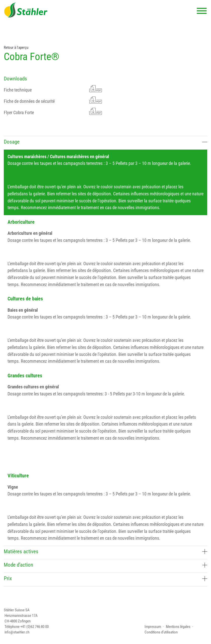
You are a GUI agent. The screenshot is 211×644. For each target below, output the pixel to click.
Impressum (153, 627)
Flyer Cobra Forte (53, 111)
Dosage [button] (105, 142)
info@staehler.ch (17, 632)
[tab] (105, 143)
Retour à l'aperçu (16, 48)
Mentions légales (178, 627)
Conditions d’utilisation (161, 632)
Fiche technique (53, 89)
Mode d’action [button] (105, 565)
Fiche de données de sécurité (53, 100)
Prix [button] (105, 578)
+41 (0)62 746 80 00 (34, 627)
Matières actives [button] (105, 551)
